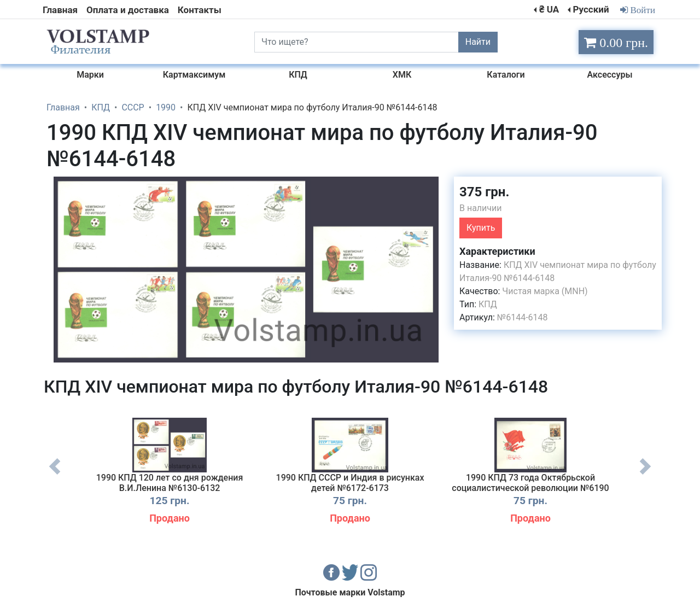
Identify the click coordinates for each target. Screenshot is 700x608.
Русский (591, 9)
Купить (481, 228)
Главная (60, 10)
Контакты (200, 10)
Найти (478, 42)
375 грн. (484, 192)
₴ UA (549, 9)
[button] (436, 186)
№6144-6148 (523, 317)
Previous (55, 475)
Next (645, 475)
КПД (488, 304)
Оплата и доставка (128, 10)
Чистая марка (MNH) (545, 291)
